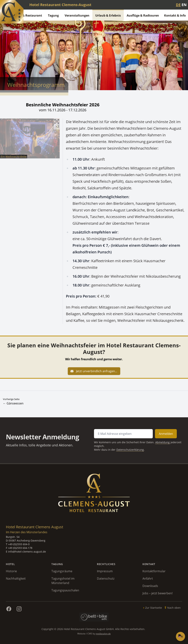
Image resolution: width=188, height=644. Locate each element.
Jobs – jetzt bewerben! (158, 593)
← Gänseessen (13, 403)
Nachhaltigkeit (16, 578)
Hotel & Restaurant (28, 15)
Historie (11, 571)
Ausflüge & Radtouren (143, 15)
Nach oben (174, 608)
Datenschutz (106, 578)
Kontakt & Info (175, 15)
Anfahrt (148, 578)
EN (184, 5)
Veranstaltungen (77, 15)
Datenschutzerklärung (125, 448)
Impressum (105, 571)
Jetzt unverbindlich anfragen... (94, 371)
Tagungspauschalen (65, 590)
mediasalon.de (103, 634)
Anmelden (156, 435)
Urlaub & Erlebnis (108, 15)
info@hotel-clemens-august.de (27, 552)
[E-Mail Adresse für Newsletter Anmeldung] (119, 435)
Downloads (150, 586)
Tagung (53, 15)
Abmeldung (153, 442)
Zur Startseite (154, 608)
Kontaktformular (154, 571)
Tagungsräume (62, 571)
